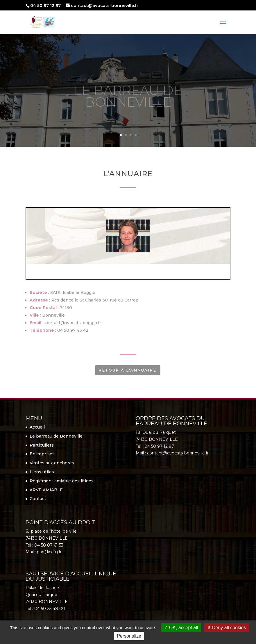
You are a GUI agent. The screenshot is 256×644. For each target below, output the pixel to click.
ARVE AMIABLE (46, 490)
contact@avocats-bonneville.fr (178, 453)
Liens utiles (42, 472)
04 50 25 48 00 (50, 609)
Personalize (129, 636)
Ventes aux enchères (52, 463)
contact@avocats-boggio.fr (73, 323)
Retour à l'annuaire (127, 370)
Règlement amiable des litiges (62, 481)
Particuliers (42, 445)
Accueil (37, 427)
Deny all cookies (227, 628)
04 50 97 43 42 (73, 330)
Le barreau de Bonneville (56, 436)
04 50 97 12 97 (45, 6)
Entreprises (42, 454)
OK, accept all (181, 628)
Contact (38, 499)
